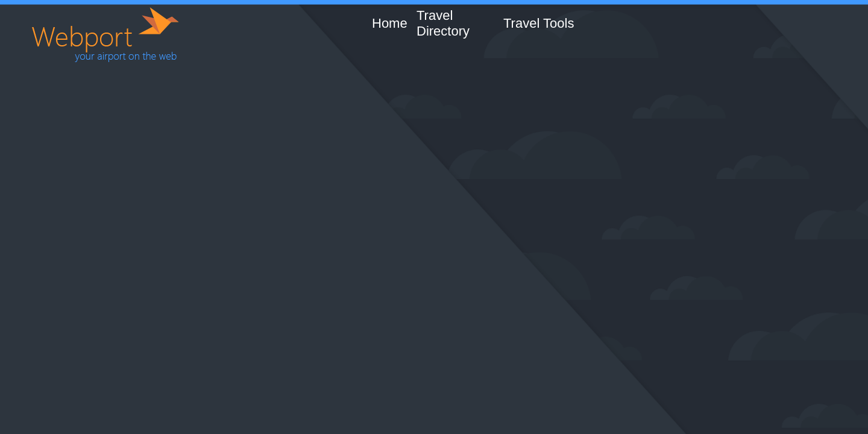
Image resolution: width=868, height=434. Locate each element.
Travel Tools (539, 23)
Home (390, 23)
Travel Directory (443, 23)
